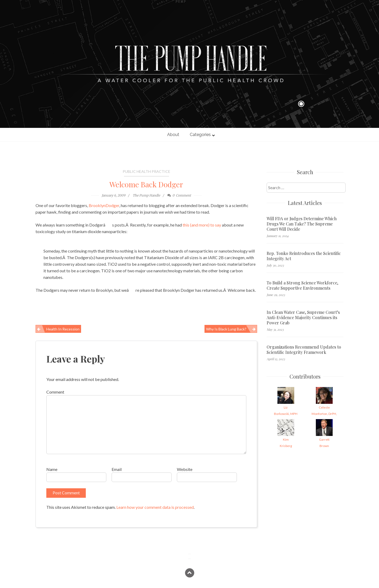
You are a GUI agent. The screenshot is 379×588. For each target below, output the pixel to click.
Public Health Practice (146, 171)
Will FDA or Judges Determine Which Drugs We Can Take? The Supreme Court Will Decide (302, 224)
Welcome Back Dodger (146, 184)
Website (185, 469)
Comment (55, 392)
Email (117, 469)
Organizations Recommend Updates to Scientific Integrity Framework (304, 350)
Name (52, 469)
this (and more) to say (202, 225)
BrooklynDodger (104, 205)
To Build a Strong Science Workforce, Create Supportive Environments (302, 285)
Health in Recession (63, 329)
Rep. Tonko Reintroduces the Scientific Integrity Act (304, 256)
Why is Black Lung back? (226, 329)
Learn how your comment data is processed (155, 507)
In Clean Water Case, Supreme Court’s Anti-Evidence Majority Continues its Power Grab (303, 318)
